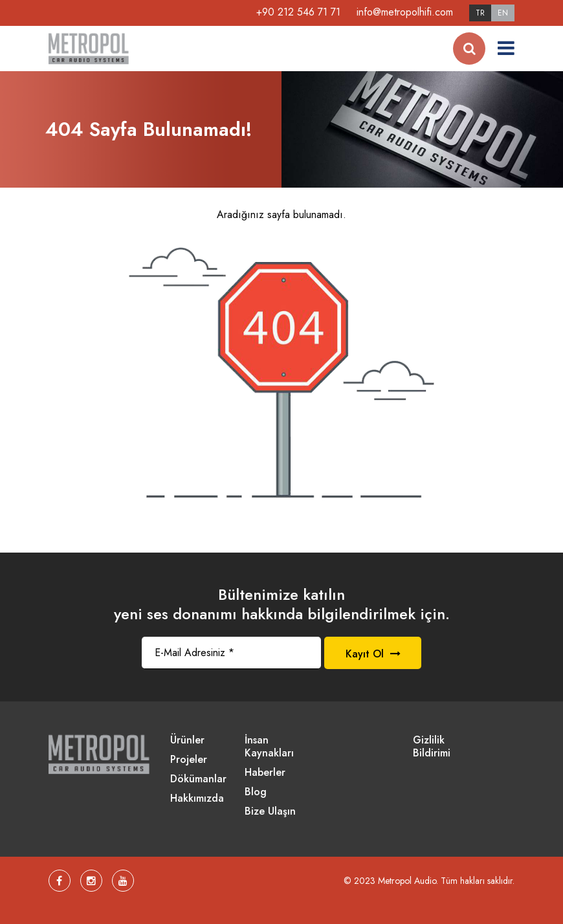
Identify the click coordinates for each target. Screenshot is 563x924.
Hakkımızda (197, 799)
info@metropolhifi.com (405, 12)
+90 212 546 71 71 (298, 12)
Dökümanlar (198, 779)
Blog (256, 792)
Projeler (189, 760)
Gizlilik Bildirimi (432, 747)
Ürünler (187, 741)
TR (480, 13)
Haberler (265, 773)
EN (503, 13)
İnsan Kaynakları (269, 747)
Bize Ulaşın (270, 812)
